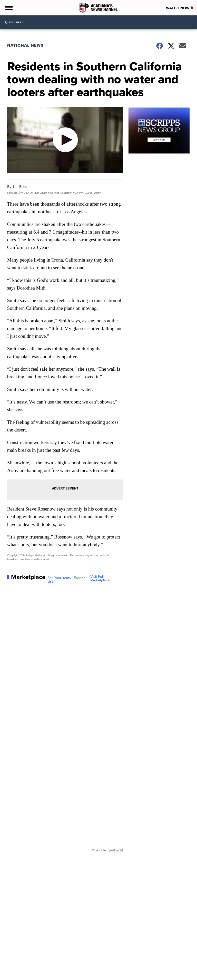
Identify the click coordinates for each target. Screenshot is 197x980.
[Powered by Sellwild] (116, 850)
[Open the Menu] (9, 8)
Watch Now (180, 8)
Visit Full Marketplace (100, 579)
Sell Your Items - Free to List (66, 580)
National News (25, 45)
